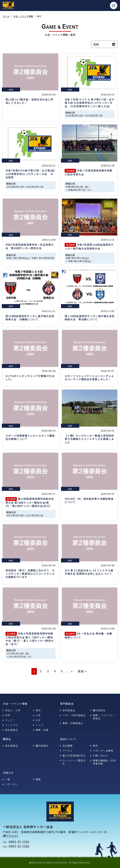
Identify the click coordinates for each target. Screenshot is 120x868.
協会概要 (66, 746)
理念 (94, 746)
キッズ (8, 720)
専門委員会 (67, 704)
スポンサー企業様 (102, 751)
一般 (6, 779)
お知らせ (8, 773)
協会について (68, 739)
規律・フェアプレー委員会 (103, 717)
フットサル (10, 725)
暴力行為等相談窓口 (73, 755)
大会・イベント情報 (24, 16)
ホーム (7, 16)
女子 (37, 720)
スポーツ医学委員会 (73, 715)
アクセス (66, 751)
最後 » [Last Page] (82, 671)
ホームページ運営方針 (73, 762)
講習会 (7, 739)
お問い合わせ (99, 755)
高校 (37, 710)
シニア (38, 725)
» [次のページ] (72, 671)
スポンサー (10, 784)
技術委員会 (10, 730)
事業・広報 (41, 730)
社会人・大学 (12, 710)
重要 (37, 779)
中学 (6, 715)
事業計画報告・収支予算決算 (103, 762)
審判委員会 (98, 710)
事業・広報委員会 (72, 723)
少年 (37, 715)
